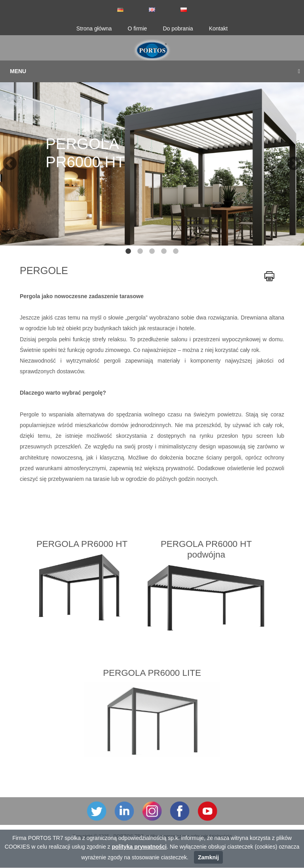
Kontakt (218, 28)
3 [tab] (152, 252)
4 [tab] (164, 252)
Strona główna (94, 28)
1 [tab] (128, 252)
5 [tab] (176, 252)
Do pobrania (178, 28)
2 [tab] (140, 252)
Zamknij (208, 857)
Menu (155, 71)
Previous (6, 160)
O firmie (137, 28)
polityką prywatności (139, 847)
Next (290, 160)
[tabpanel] (152, 160)
